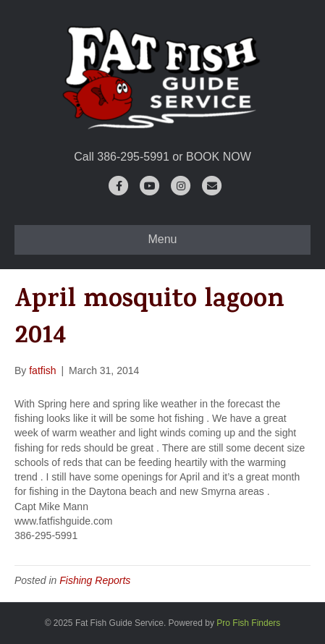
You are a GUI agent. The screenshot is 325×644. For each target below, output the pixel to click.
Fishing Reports (95, 580)
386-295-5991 (133, 157)
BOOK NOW (219, 157)
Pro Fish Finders (248, 623)
